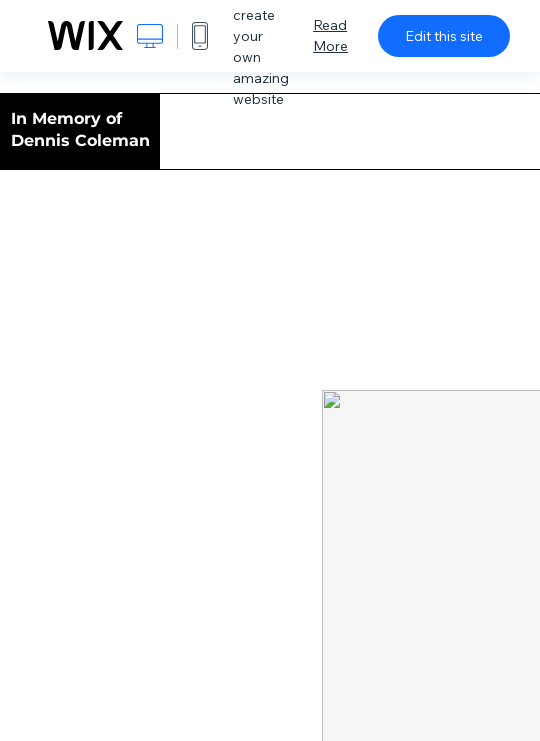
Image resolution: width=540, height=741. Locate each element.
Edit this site (444, 36)
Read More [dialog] (330, 35)
